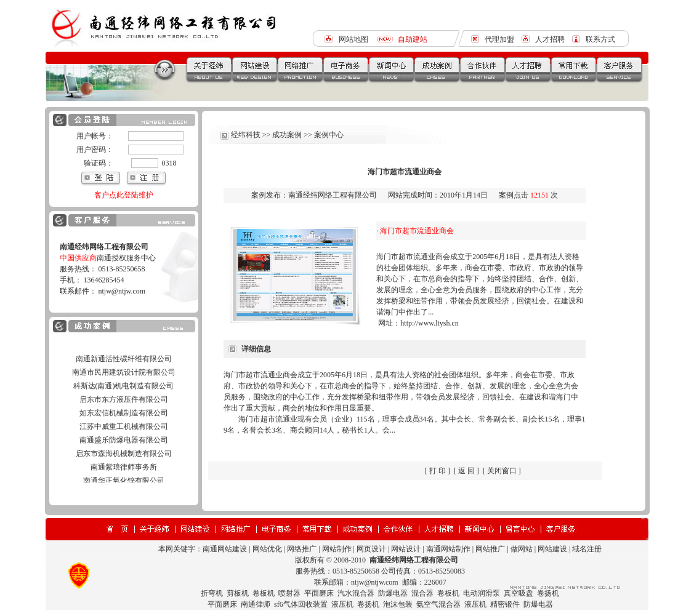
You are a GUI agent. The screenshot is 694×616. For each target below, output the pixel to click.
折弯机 (212, 593)
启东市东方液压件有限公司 (124, 410)
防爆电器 (393, 593)
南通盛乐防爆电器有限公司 (124, 450)
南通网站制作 (448, 549)
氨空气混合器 (438, 604)
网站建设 (552, 549)
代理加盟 (499, 39)
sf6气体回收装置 (301, 604)
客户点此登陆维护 (124, 195)
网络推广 (302, 549)
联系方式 (600, 39)
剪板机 (238, 593)
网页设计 (371, 549)
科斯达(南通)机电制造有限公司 (124, 396)
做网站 (522, 549)
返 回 (466, 471)
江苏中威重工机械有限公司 (124, 437)
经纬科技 (246, 135)
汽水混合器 (356, 593)
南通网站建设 (225, 549)
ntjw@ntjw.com (122, 291)
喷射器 (289, 593)
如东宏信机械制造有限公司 (124, 423)
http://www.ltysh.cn (430, 323)
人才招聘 (550, 39)
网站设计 (406, 549)
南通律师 (256, 604)
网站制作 (337, 549)
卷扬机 (548, 593)
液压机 (342, 604)
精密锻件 (505, 604)
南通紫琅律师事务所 (124, 478)
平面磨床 (319, 593)
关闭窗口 (502, 471)
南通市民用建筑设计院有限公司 (124, 383)
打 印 (438, 471)
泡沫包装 (398, 604)
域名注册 (587, 549)
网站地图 (353, 39)
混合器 (422, 593)
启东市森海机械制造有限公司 (124, 464)
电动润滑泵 (482, 593)
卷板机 (264, 593)
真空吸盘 (518, 593)
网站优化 (267, 549)
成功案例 (287, 135)
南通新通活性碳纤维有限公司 (124, 369)
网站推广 (490, 549)
